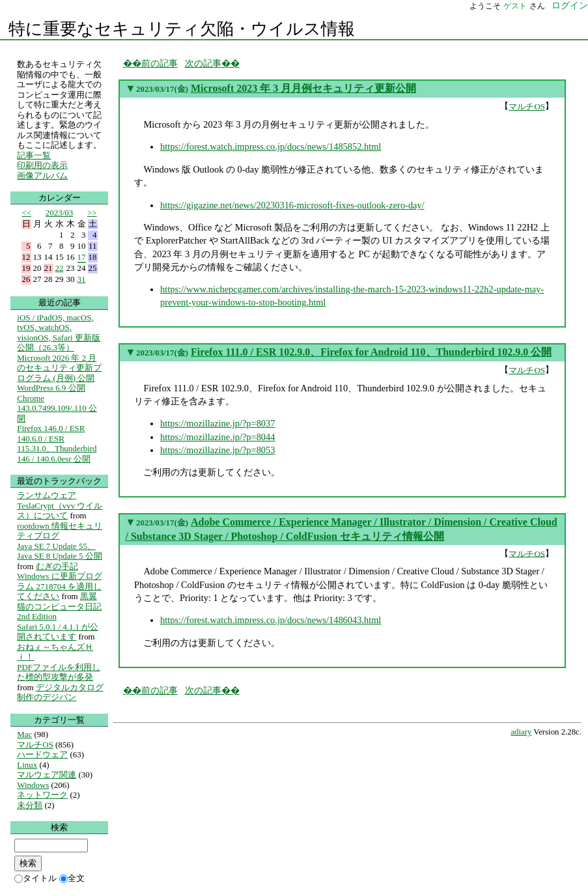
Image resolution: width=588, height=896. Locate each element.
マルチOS (527, 106)
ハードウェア (42, 754)
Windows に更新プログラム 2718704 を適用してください (59, 586)
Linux (27, 765)
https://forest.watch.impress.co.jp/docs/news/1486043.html (271, 620)
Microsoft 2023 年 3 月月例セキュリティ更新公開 (303, 88)
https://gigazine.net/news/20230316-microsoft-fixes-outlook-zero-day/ (292, 205)
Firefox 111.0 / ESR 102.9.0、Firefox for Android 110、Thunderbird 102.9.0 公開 (371, 352)
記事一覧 (34, 155)
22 (60, 268)
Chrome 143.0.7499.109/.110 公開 (57, 408)
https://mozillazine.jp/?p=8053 (217, 450)
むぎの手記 (57, 566)
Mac (24, 734)
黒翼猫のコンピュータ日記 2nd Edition (59, 606)
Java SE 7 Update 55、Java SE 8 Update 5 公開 (59, 551)
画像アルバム (42, 175)
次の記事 (203, 63)
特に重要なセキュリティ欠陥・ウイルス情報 (182, 29)
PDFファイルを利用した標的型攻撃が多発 (59, 672)
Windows (33, 785)
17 (82, 257)
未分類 (30, 805)
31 (82, 279)
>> (92, 213)
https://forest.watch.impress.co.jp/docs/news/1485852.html (271, 147)
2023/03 (59, 213)
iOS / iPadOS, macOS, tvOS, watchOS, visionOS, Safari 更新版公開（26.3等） (59, 333)
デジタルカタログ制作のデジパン (60, 693)
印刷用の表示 (42, 165)
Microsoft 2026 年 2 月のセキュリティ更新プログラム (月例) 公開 (59, 368)
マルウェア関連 (47, 775)
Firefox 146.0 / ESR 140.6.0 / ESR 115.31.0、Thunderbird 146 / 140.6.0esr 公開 (57, 443)
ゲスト (515, 6)
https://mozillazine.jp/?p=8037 (217, 423)
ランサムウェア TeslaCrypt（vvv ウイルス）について (60, 505)
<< (27, 213)
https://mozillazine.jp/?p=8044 (217, 437)
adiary (521, 732)
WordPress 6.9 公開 (51, 388)
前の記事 (160, 63)
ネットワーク (42, 795)
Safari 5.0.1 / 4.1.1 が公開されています (58, 632)
